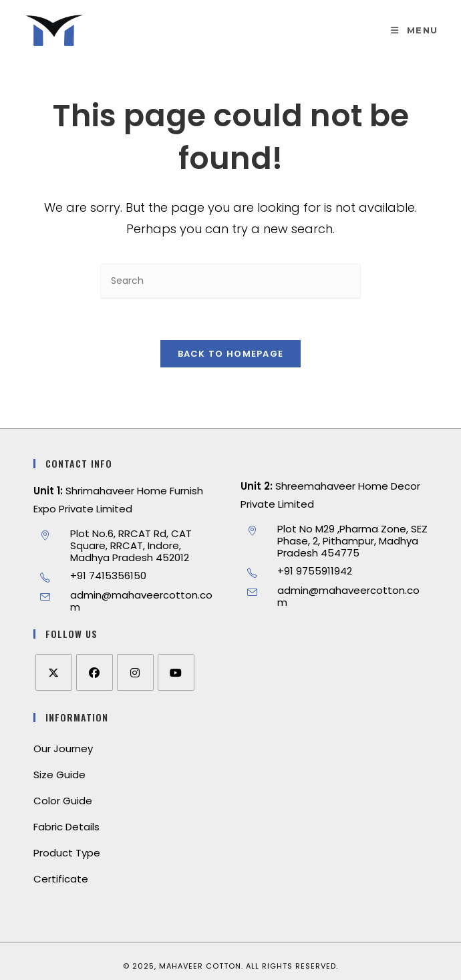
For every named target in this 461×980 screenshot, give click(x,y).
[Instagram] (135, 672)
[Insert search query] (230, 282)
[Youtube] (176, 672)
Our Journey (63, 749)
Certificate (61, 879)
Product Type (67, 853)
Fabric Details (66, 827)
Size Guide (59, 775)
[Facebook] (95, 672)
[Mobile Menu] (414, 30)
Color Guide (63, 801)
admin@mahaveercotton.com (141, 601)
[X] (54, 672)
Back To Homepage (231, 354)
